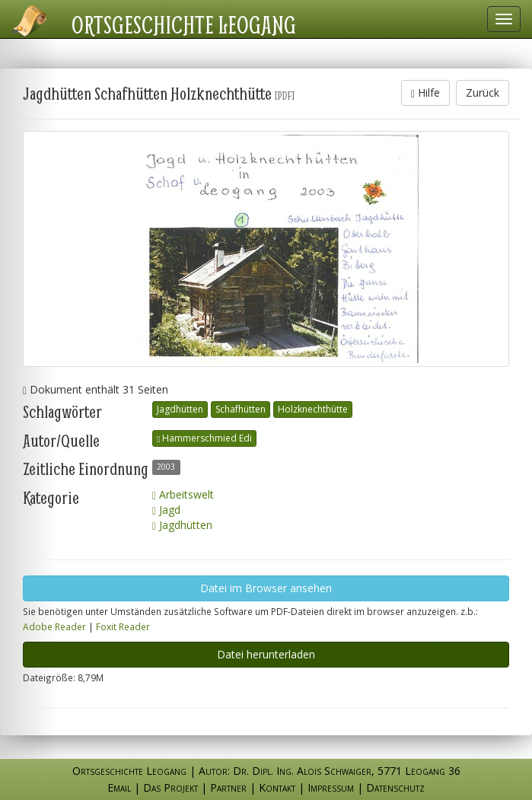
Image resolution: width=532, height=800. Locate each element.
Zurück (483, 92)
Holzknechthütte (313, 409)
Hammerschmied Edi (204, 438)
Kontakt (277, 787)
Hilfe (425, 92)
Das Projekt (170, 787)
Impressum (331, 787)
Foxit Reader (123, 626)
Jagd (166, 510)
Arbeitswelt (183, 494)
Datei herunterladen (266, 654)
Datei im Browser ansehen (266, 588)
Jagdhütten (180, 409)
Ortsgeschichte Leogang (184, 24)
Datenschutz (395, 787)
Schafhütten (241, 409)
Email (119, 787)
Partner (228, 787)
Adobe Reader (54, 626)
